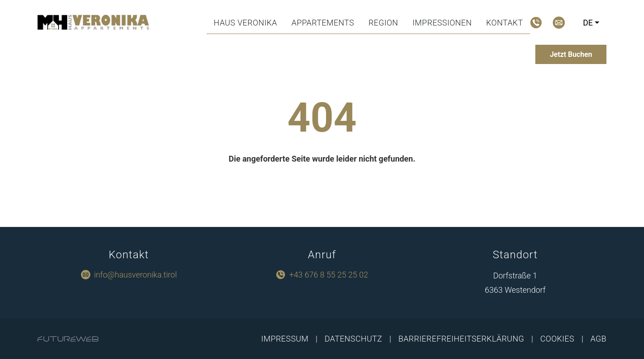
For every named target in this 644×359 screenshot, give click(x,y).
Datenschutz (354, 339)
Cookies (557, 339)
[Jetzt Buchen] (571, 54)
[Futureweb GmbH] (68, 339)
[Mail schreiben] (559, 23)
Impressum (285, 339)
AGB (598, 339)
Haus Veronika (246, 23)
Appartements (323, 23)
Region (383, 23)
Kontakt (504, 23)
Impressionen (442, 23)
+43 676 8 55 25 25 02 (329, 275)
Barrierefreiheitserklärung (461, 339)
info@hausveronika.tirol (135, 275)
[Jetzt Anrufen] (536, 23)
